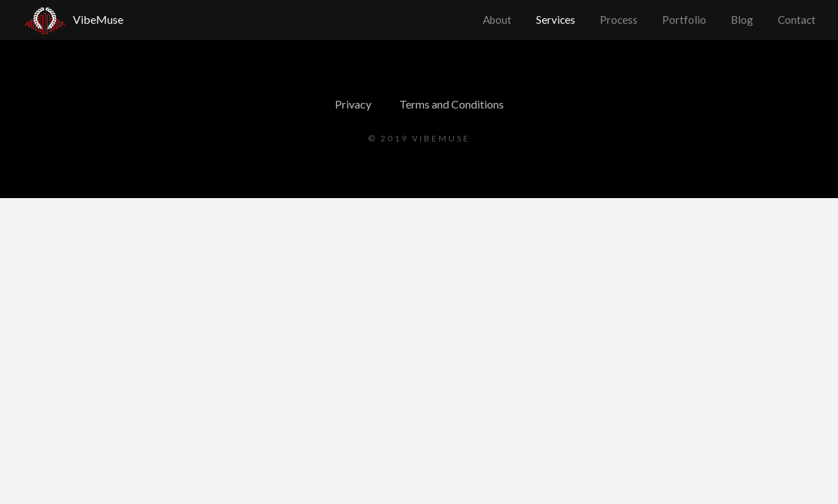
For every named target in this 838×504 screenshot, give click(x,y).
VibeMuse (98, 19)
